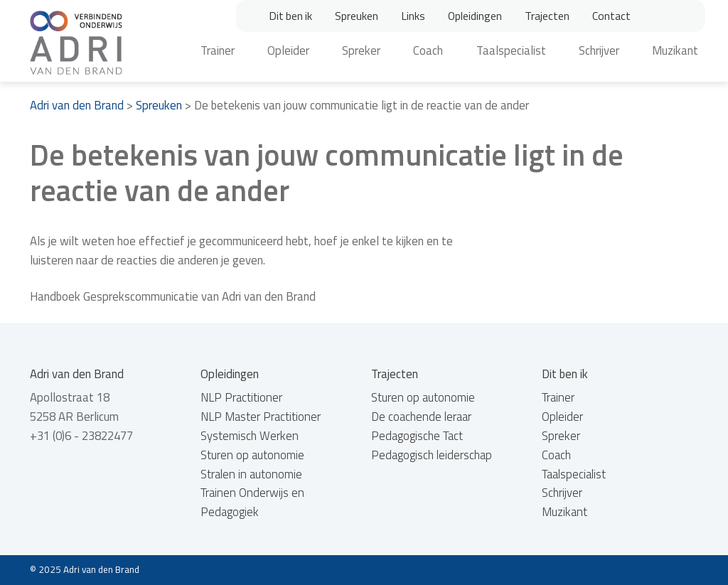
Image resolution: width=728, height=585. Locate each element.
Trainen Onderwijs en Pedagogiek (252, 502)
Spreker (361, 50)
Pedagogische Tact (417, 436)
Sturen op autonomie (252, 455)
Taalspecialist (511, 50)
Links (413, 16)
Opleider (288, 50)
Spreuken (357, 16)
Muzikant (675, 50)
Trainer (218, 50)
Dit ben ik (290, 16)
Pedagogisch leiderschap (432, 455)
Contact (611, 16)
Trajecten (547, 16)
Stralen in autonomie (251, 474)
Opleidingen (475, 16)
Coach (428, 50)
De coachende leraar (421, 417)
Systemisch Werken (250, 436)
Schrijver (599, 50)
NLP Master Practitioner (261, 417)
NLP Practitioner (241, 397)
